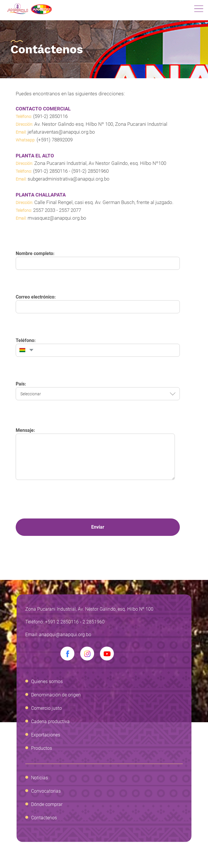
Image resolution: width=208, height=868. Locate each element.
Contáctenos (44, 818)
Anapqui (29, 9)
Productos (42, 748)
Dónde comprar (47, 804)
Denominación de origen (56, 695)
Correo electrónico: (36, 297)
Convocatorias (46, 791)
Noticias (40, 778)
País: (21, 384)
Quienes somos (47, 682)
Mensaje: (25, 430)
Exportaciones (46, 735)
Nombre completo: (35, 253)
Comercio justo (46, 708)
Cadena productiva (50, 721)
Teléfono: (26, 340)
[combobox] (26, 350)
